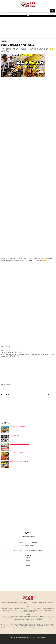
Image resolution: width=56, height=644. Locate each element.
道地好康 (28, 563)
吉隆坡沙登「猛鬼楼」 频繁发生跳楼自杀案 (20, 444)
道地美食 (4, 41)
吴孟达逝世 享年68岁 (15, 435)
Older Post (51, 395)
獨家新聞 (28, 558)
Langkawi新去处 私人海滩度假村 (17, 426)
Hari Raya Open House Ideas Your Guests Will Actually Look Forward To (28, 551)
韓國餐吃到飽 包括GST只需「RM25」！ (19, 462)
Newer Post (5, 395)
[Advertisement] (28, 28)
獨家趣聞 (28, 560)
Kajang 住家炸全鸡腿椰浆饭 (16, 453)
